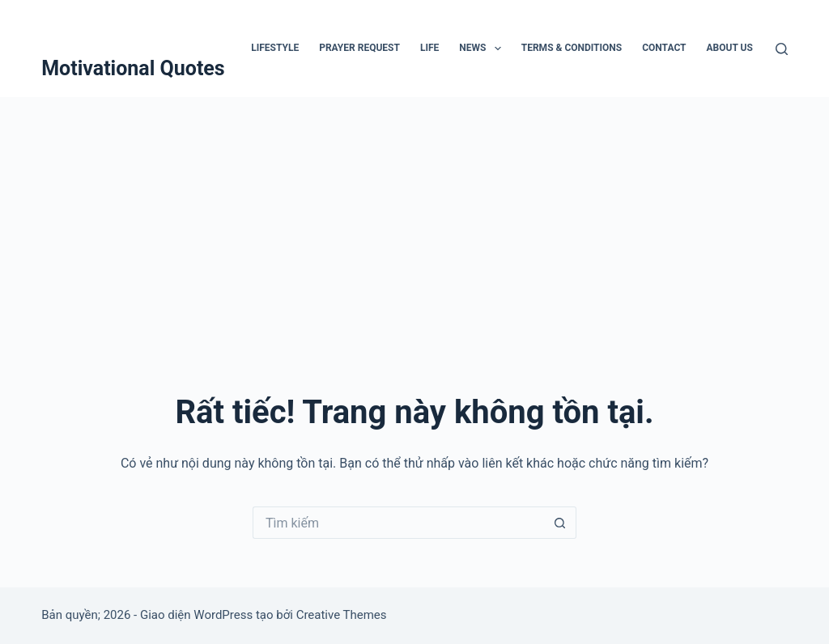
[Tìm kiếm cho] (398, 523)
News (483, 49)
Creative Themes (342, 615)
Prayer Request (359, 48)
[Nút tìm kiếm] (560, 523)
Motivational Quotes (133, 68)
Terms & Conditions (572, 48)
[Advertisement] (414, 218)
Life (429, 48)
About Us (730, 48)
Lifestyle (275, 48)
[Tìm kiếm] (782, 49)
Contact (664, 48)
